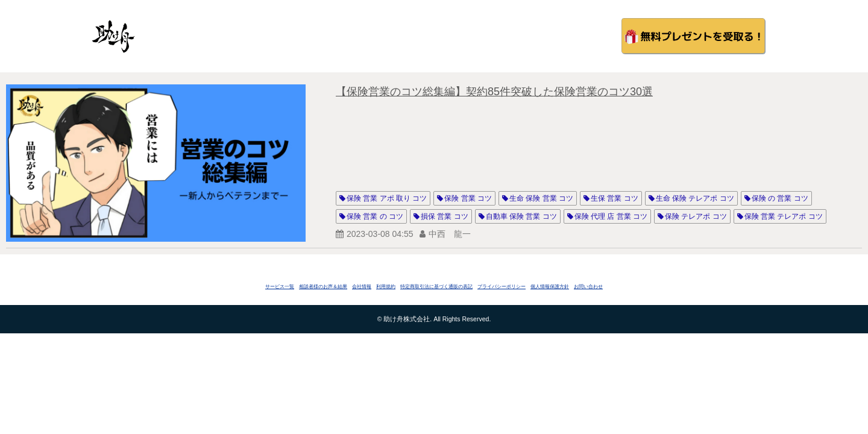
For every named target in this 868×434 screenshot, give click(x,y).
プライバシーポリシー (502, 287)
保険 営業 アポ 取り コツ (387, 198)
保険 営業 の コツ (375, 216)
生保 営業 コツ (615, 198)
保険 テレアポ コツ (696, 216)
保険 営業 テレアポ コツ (784, 216)
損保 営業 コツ (445, 216)
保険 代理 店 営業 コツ (611, 216)
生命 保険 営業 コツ (541, 198)
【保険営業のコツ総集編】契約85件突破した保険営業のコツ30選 (494, 92)
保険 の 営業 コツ (780, 198)
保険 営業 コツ (468, 198)
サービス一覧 (280, 287)
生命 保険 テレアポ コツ (695, 198)
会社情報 (362, 287)
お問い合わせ (588, 287)
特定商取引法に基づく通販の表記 (436, 287)
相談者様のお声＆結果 (323, 287)
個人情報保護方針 (550, 287)
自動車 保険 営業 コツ (521, 216)
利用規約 (386, 287)
